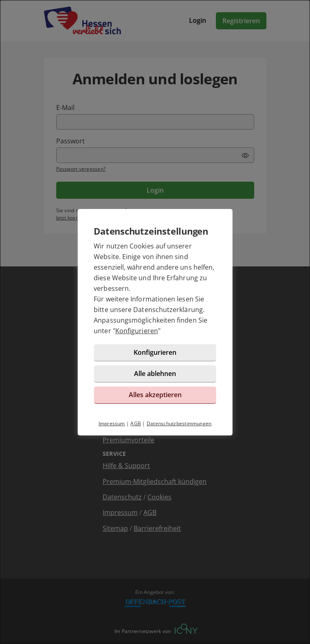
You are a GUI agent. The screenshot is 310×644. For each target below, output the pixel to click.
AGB (136, 423)
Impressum (112, 423)
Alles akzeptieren (155, 395)
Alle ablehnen (155, 374)
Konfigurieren (137, 331)
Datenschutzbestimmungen (179, 423)
